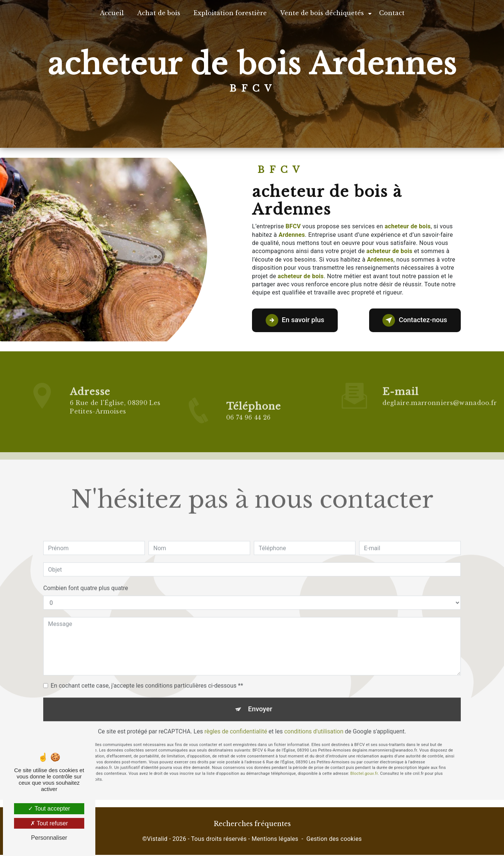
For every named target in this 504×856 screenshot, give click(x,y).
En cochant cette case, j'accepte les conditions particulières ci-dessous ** (147, 660)
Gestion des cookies (334, 840)
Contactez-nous (412, 320)
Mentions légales (275, 840)
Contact (392, 13)
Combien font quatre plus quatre (86, 562)
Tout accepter (49, 809)
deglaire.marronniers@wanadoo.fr (440, 378)
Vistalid (157, 840)
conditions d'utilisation (314, 707)
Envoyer (260, 684)
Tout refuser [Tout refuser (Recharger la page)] (49, 823)
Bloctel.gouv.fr (364, 749)
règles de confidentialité (236, 707)
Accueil (112, 13)
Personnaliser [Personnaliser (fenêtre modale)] (49, 838)
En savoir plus (297, 320)
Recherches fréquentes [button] (252, 825)
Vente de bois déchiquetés (322, 13)
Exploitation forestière (230, 13)
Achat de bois (159, 13)
